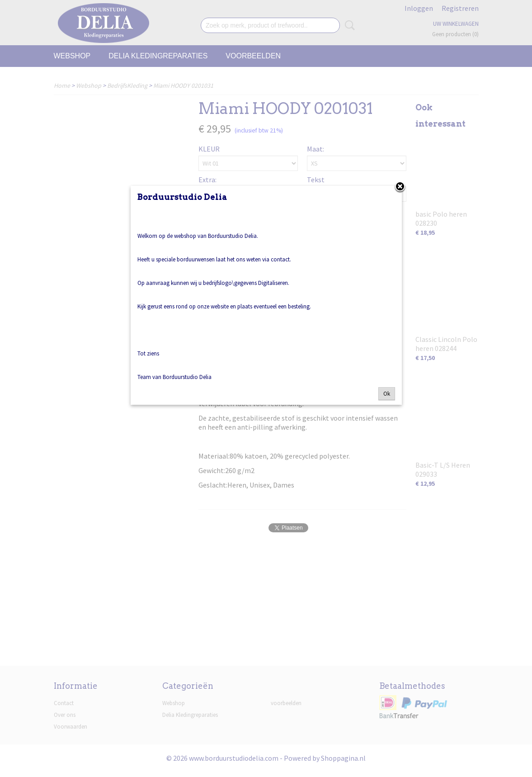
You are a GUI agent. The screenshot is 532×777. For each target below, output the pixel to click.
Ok (387, 394)
